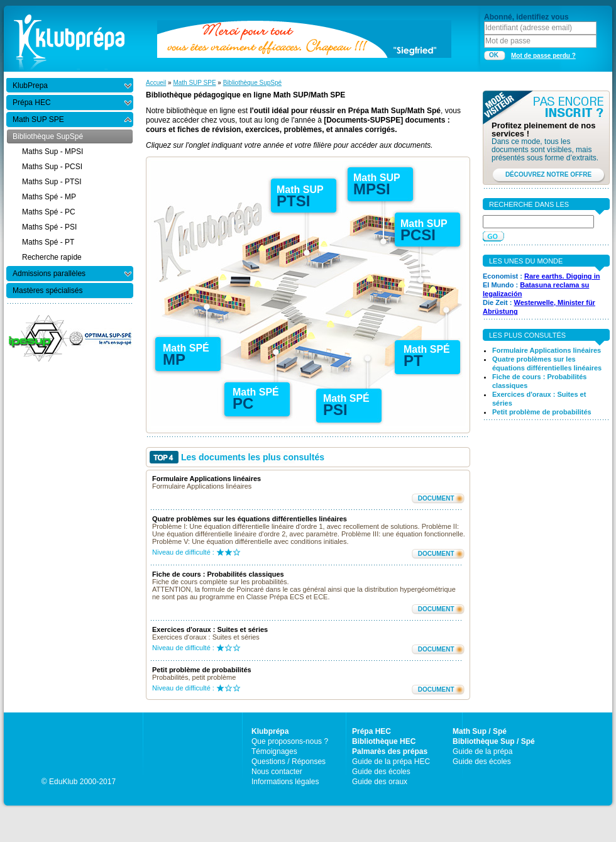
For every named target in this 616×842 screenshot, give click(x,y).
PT (413, 361)
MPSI (372, 189)
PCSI (418, 235)
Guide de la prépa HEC (391, 762)
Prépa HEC (371, 731)
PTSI (293, 201)
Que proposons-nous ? (290, 741)
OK (494, 55)
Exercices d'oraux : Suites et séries (210, 629)
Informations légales (285, 782)
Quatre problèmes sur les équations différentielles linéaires (250, 519)
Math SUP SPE (194, 83)
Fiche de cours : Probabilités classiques (218, 574)
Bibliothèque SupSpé (252, 83)
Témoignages (274, 751)
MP (174, 359)
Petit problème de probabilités (202, 670)
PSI (335, 410)
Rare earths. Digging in (562, 276)
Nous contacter (277, 772)
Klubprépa (270, 731)
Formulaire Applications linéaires (206, 479)
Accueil (156, 83)
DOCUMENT (436, 498)
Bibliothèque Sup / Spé (494, 741)
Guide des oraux (380, 782)
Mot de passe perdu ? (543, 56)
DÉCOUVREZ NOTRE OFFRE (548, 174)
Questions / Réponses (289, 762)
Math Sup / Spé (480, 731)
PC (243, 403)
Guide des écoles (381, 772)
